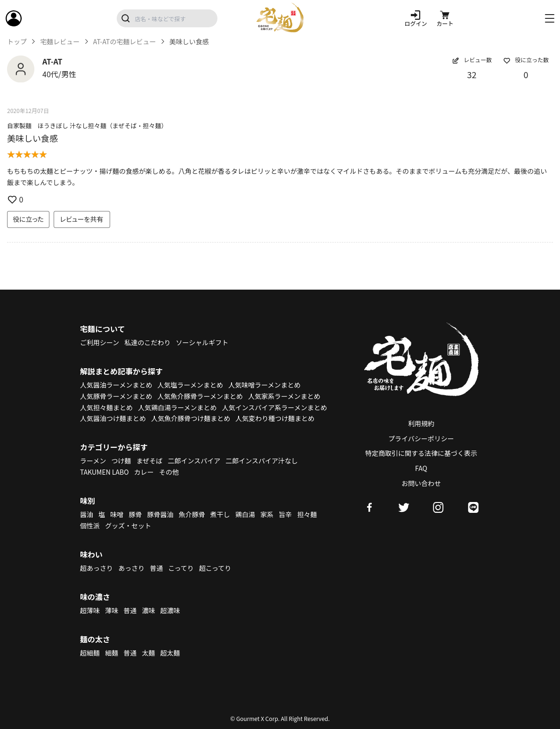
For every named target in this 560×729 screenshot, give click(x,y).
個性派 (90, 526)
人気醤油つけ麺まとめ (113, 418)
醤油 (87, 514)
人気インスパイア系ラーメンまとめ (275, 407)
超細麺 (90, 653)
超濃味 (170, 610)
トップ (17, 42)
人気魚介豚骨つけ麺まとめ (191, 418)
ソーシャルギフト (202, 342)
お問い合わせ (421, 483)
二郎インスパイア (194, 461)
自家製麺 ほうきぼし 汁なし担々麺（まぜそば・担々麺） (87, 126)
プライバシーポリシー (421, 438)
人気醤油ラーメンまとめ (116, 385)
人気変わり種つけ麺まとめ (275, 418)
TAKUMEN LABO (104, 472)
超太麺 (170, 653)
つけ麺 (121, 461)
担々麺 (307, 514)
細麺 (112, 653)
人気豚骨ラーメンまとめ (116, 396)
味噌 (117, 514)
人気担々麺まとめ (106, 407)
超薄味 (90, 610)
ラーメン (93, 461)
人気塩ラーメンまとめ (190, 385)
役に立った (28, 219)
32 (472, 74)
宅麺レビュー (60, 42)
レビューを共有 (82, 219)
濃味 (148, 610)
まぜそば (150, 461)
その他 (169, 472)
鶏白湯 (245, 514)
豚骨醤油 (160, 514)
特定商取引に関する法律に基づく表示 (421, 453)
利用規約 (421, 423)
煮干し (220, 514)
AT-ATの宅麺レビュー (125, 42)
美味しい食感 (32, 138)
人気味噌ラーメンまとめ (264, 385)
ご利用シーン (100, 342)
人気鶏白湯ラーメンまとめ (177, 407)
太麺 (148, 653)
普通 (156, 568)
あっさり (131, 568)
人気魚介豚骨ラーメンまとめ (200, 396)
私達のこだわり (147, 342)
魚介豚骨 (192, 514)
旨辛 (285, 514)
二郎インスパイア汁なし (262, 461)
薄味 (112, 610)
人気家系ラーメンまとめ (284, 396)
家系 (267, 514)
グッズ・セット (128, 526)
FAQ (421, 468)
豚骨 (135, 514)
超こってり (215, 568)
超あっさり (96, 568)
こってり (181, 568)
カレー (144, 472)
